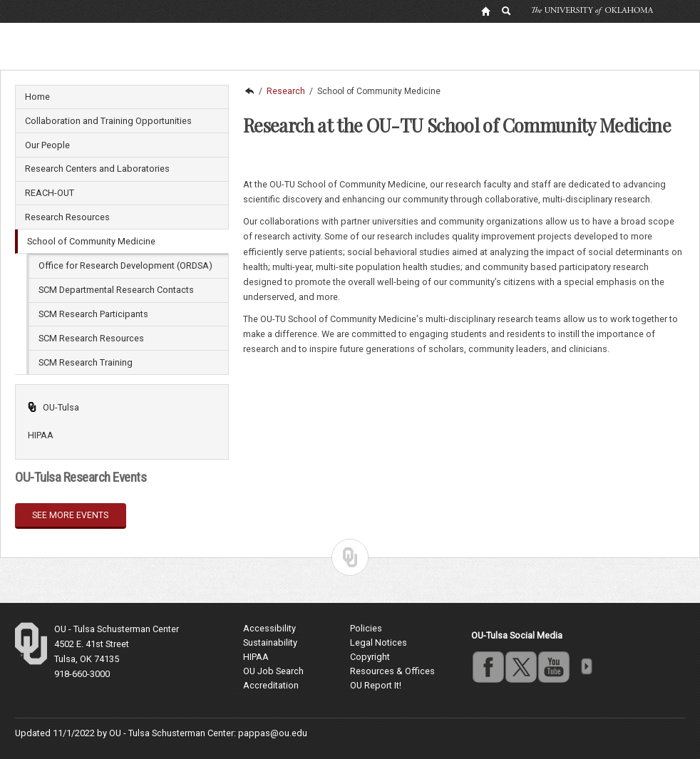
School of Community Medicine (91, 241)
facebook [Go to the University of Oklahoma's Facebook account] (488, 666)
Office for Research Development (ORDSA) (125, 265)
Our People (47, 145)
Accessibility (269, 628)
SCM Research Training (86, 362)
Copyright (370, 657)
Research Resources (67, 217)
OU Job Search (273, 671)
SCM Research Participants (93, 314)
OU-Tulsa (53, 407)
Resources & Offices (392, 671)
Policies (366, 628)
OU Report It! (376, 685)
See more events (70, 515)
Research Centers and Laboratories (97, 169)
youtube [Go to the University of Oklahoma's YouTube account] (553, 666)
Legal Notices (379, 642)
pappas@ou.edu (273, 733)
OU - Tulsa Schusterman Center (117, 629)
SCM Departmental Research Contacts (116, 290)
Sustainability (270, 642)
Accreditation (271, 685)
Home (37, 97)
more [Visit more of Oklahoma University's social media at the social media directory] (586, 666)
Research (286, 91)
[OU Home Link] (485, 11)
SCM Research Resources (91, 338)
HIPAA (41, 435)
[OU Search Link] (507, 11)
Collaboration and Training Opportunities (108, 121)
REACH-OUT (50, 193)
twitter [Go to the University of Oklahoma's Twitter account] (520, 666)
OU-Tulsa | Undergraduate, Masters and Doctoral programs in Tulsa (249, 91)
